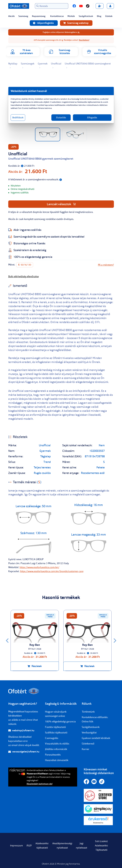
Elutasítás (61, 118)
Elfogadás (90, 118)
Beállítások (21, 118)
